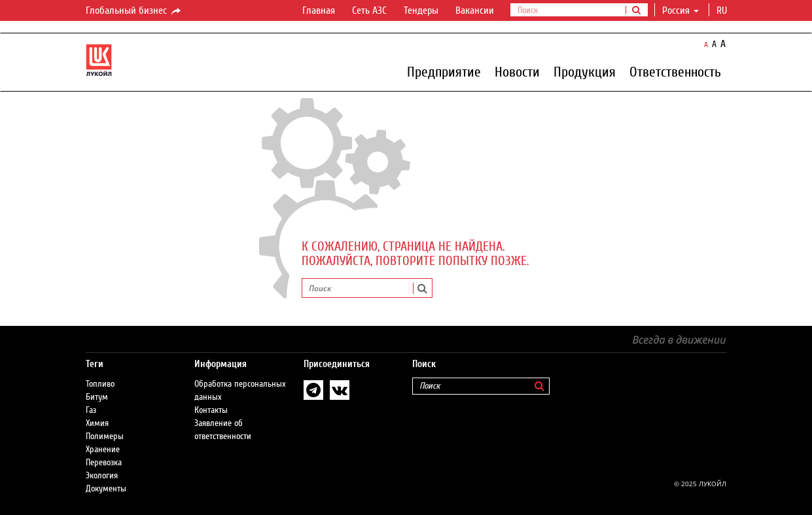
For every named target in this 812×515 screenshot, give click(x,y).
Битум (97, 397)
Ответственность (675, 71)
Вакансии (475, 10)
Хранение (103, 450)
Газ (91, 410)
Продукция (585, 71)
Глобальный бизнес (134, 11)
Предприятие (444, 71)
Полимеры (105, 436)
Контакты (211, 410)
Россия (680, 10)
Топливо (100, 384)
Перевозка (104, 463)
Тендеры (421, 10)
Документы (106, 489)
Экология (102, 476)
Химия (97, 423)
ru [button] (723, 10)
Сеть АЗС (369, 10)
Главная (319, 10)
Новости (517, 71)
